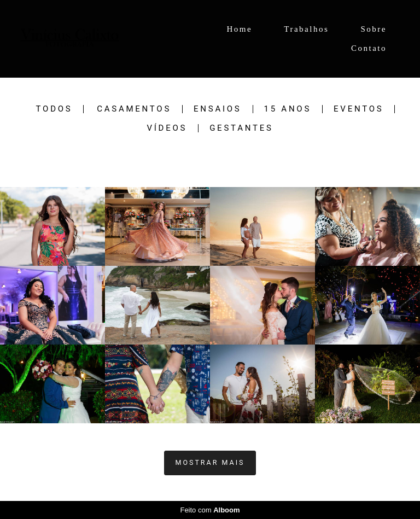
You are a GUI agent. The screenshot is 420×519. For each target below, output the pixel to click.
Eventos (358, 109)
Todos (54, 109)
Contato (369, 48)
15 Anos (288, 109)
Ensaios (217, 109)
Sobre (374, 29)
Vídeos (167, 128)
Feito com (210, 510)
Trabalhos (306, 29)
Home (239, 29)
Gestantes (241, 128)
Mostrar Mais (210, 462)
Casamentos (134, 109)
